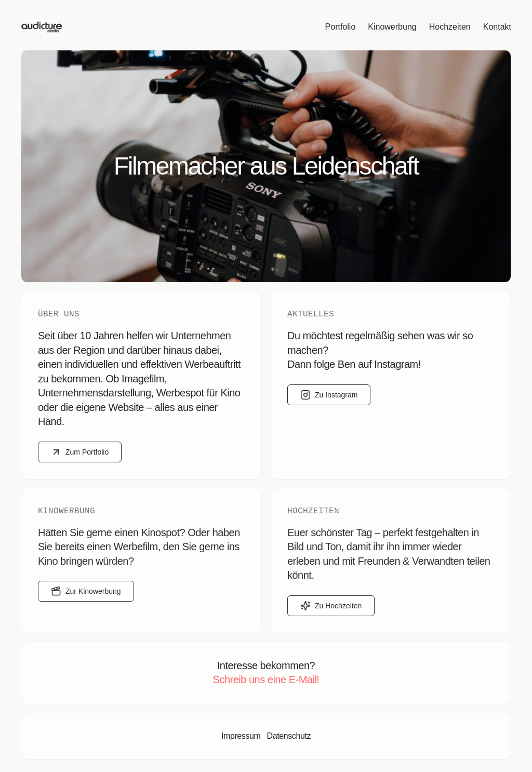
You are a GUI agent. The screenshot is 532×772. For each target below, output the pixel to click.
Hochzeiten (450, 27)
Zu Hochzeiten (331, 606)
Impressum (241, 736)
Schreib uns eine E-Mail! (266, 680)
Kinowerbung (392, 27)
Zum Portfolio (80, 452)
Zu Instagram (329, 395)
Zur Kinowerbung (86, 591)
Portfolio (341, 27)
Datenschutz (289, 736)
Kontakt (497, 27)
